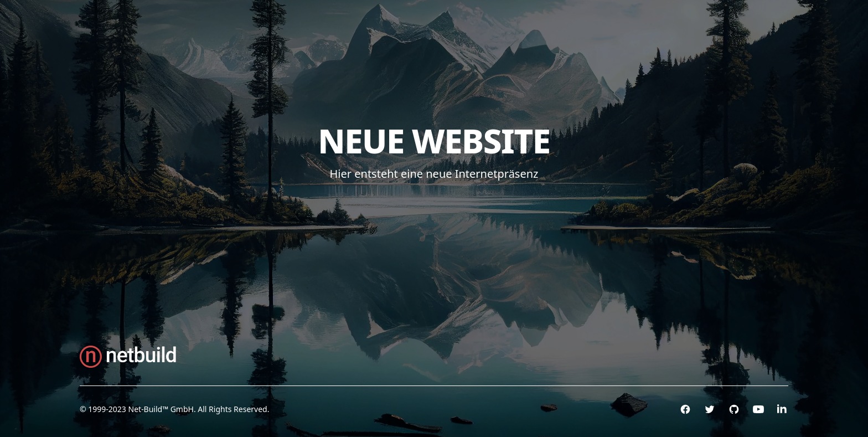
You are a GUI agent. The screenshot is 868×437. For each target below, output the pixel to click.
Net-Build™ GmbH (161, 409)
